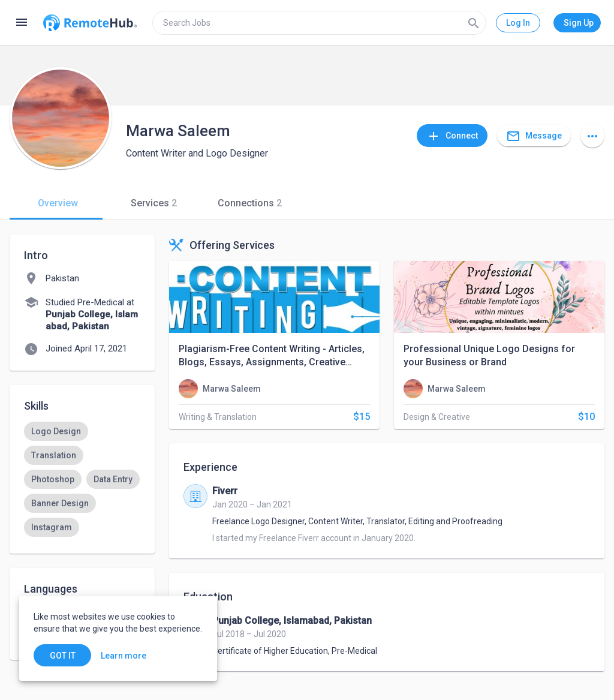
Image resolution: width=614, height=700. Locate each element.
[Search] (474, 23)
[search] (319, 23)
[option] (56, 431)
